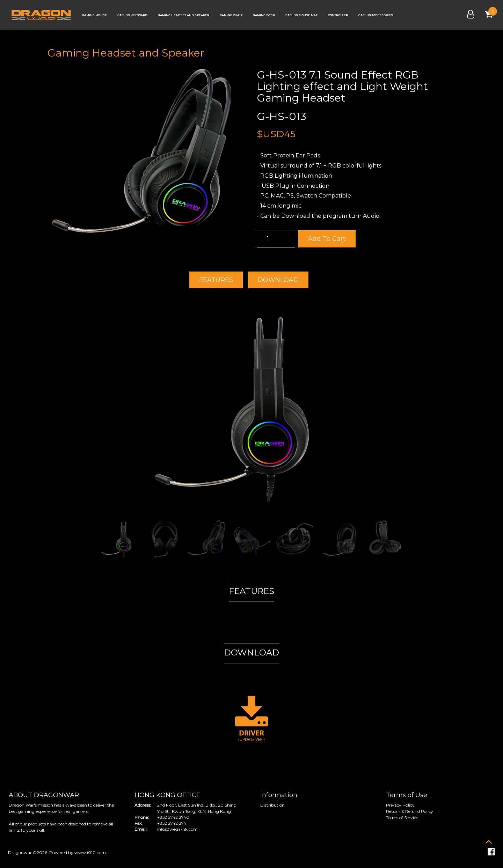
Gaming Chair (231, 15)
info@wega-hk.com (177, 829)
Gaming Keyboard (132, 15)
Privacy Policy (400, 805)
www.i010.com (90, 852)
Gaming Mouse (94, 15)
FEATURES (216, 280)
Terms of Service (402, 818)
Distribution (272, 805)
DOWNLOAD (278, 280)
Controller (338, 15)
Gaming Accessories (376, 15)
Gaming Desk (264, 15)
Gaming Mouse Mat (301, 15)
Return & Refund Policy (410, 811)
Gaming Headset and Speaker (184, 15)
